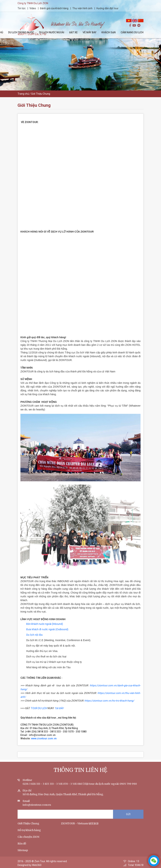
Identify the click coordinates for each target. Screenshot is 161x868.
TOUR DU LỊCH (39, 708)
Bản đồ (22, 847)
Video (33, 8)
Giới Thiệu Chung (28, 827)
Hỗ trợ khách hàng (29, 834)
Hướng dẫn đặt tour (107, 8)
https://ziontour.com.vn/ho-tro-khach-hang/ (109, 701)
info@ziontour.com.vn (37, 808)
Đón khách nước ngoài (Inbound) (45, 624)
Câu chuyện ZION (28, 840)
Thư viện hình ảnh (82, 8)
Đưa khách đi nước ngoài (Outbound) (47, 629)
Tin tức (22, 8)
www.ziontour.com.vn (44, 738)
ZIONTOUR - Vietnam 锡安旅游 (80, 827)
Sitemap (23, 854)
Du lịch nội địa (34, 635)
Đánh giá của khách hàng (54, 8)
